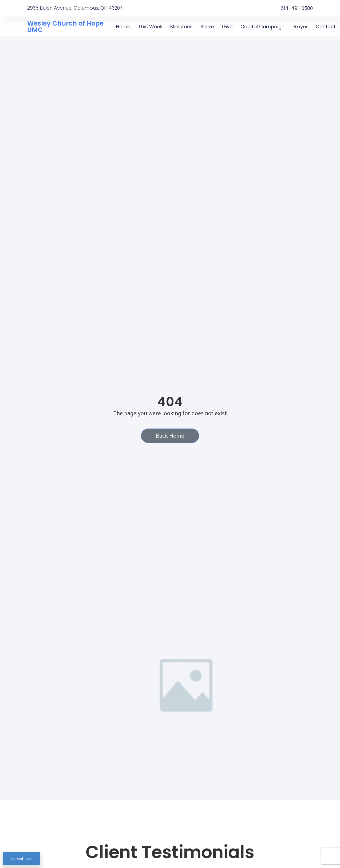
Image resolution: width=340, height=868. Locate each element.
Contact (325, 27)
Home (123, 27)
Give (227, 27)
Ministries (181, 27)
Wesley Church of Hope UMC (65, 27)
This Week (150, 27)
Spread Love (21, 859)
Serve (207, 27)
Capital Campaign (262, 27)
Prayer (300, 27)
